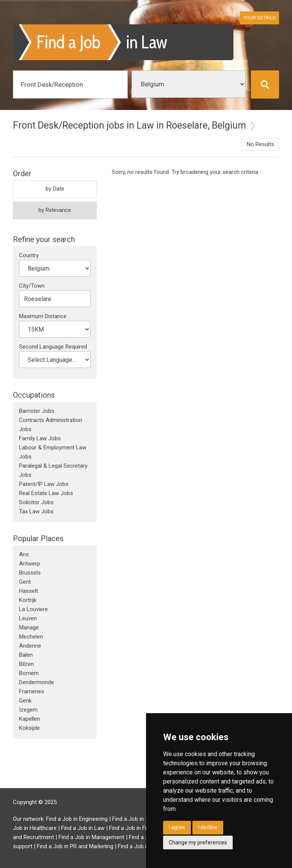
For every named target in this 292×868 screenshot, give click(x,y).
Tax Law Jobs (36, 511)
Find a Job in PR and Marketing (75, 846)
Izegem (28, 710)
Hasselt (29, 591)
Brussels (30, 573)
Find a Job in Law (83, 828)
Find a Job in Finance (135, 828)
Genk (25, 701)
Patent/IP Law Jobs (44, 484)
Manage (29, 628)
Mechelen (31, 637)
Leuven (28, 618)
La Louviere (33, 609)
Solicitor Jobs (36, 502)
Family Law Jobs (40, 438)
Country (29, 255)
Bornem (29, 673)
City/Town (32, 286)
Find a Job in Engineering (77, 819)
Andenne (30, 646)
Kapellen (29, 719)
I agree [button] (177, 827)
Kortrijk (28, 600)
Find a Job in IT (131, 819)
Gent (25, 582)
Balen (26, 655)
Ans (24, 554)
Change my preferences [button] (198, 843)
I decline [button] (208, 827)
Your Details (259, 18)
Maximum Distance (43, 316)
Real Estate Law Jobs (46, 493)
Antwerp (29, 564)
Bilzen (26, 664)
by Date (55, 189)
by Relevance (55, 210)
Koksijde (29, 728)
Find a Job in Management (91, 837)
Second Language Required (53, 347)
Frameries (32, 691)
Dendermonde (36, 682)
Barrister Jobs (37, 411)
